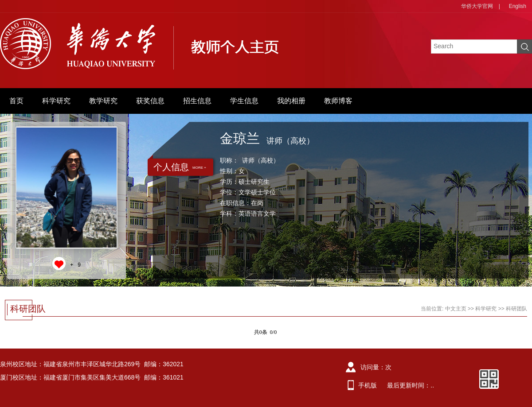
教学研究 (103, 101)
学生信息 (244, 101)
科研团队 (516, 309)
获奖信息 (150, 101)
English (518, 6)
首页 (16, 101)
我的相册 (291, 101)
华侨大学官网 (477, 6)
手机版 (368, 385)
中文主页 (456, 309)
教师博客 (338, 101)
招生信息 (197, 101)
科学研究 (56, 101)
